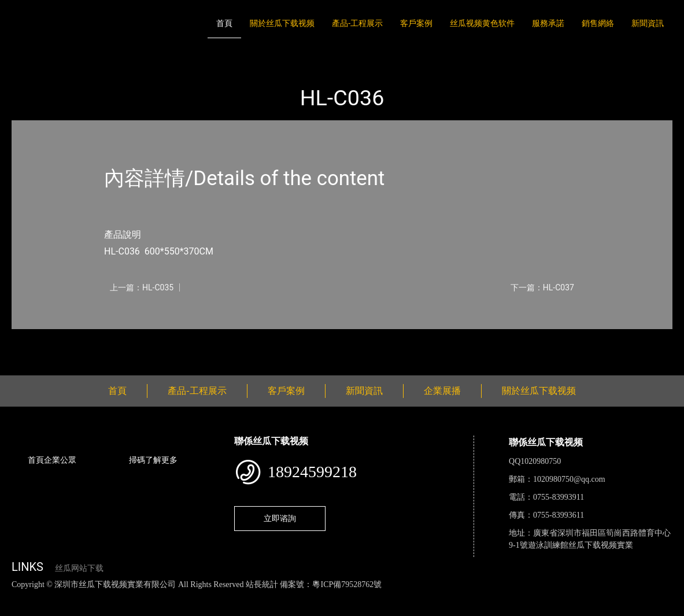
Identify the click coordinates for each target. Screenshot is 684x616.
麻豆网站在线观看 (267, 597)
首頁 (224, 23)
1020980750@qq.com (569, 479)
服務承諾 (548, 23)
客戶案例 (416, 23)
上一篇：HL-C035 (142, 287)
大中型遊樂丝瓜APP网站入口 (177, 56)
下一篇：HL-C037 (542, 287)
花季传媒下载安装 (338, 597)
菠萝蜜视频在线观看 (414, 597)
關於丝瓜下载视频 (282, 23)
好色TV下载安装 (586, 597)
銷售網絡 (598, 23)
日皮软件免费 (481, 597)
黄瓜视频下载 (204, 597)
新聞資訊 (648, 23)
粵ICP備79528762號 (347, 584)
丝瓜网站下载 (79, 568)
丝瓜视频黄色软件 (482, 23)
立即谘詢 (280, 518)
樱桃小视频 (530, 597)
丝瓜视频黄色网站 (141, 597)
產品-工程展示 (357, 23)
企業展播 (442, 391)
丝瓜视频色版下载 (69, 597)
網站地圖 (17, 597)
